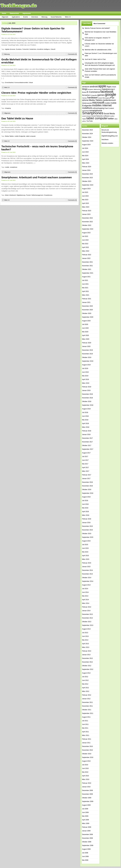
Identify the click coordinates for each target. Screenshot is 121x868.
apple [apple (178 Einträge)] (102, 86)
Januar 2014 (86, 611)
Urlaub (31, 82)
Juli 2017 (85, 457)
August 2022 (86, 233)
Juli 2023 (85, 192)
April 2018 (85, 423)
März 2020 (86, 339)
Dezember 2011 (87, 702)
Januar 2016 (86, 523)
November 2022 (87, 222)
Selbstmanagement (37, 195)
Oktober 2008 (87, 842)
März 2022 (86, 251)
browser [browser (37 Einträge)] (90, 89)
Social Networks (56, 17)
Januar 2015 (86, 567)
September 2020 (88, 317)
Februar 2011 (87, 739)
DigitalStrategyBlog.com (110, 136)
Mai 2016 (85, 508)
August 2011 (86, 717)
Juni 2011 (85, 724)
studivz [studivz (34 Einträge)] (112, 116)
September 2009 (88, 801)
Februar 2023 (87, 211)
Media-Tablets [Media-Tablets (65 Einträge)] (95, 100)
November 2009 (87, 794)
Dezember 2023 (87, 174)
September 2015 (88, 537)
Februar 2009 (87, 827)
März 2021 (86, 295)
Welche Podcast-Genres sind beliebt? (97, 28)
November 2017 (87, 442)
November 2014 (87, 574)
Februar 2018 (87, 431)
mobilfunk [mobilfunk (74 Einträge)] (87, 108)
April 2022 (85, 247)
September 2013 (88, 625)
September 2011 (88, 713)
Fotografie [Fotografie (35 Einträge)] (94, 95)
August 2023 (86, 189)
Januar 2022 (86, 258)
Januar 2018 (86, 435)
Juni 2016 (85, 504)
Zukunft (53, 49)
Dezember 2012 (87, 658)
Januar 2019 (86, 390)
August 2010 (86, 761)
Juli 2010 (85, 765)
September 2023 (88, 185)
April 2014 (85, 600)
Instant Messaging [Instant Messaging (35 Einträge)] (104, 98)
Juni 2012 (85, 680)
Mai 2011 (85, 728)
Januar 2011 (86, 743)
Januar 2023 (86, 214)
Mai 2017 (85, 464)
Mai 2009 (85, 816)
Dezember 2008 (87, 834)
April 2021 (85, 291)
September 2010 (88, 757)
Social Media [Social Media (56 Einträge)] (109, 114)
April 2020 (85, 335)
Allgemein (5, 17)
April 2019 (85, 379)
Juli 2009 (85, 809)
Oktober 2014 (87, 578)
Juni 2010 (85, 768)
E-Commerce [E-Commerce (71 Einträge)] (93, 92)
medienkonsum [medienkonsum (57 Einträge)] (109, 100)
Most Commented (99, 24)
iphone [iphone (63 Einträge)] (85, 100)
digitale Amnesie (10, 49)
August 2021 (86, 277)
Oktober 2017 (87, 446)
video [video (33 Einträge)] (116, 119)
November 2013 (87, 618)
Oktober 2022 (87, 225)
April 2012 (85, 688)
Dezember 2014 (87, 570)
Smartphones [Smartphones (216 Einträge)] (93, 113)
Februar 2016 (87, 519)
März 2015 (86, 559)
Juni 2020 (85, 328)
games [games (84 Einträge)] (101, 95)
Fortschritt (26, 49)
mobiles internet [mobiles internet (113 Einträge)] (102, 105)
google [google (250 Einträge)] (111, 94)
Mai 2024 (85, 156)
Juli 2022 (85, 236)
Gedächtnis (33, 49)
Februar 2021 (87, 299)
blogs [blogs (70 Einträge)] (85, 89)
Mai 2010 (85, 772)
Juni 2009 (85, 812)
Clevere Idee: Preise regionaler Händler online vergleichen (36, 93)
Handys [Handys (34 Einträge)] (85, 98)
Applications (16, 17)
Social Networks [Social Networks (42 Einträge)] (97, 116)
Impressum (27, 13)
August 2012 (86, 673)
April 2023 (85, 203)
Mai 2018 (85, 420)
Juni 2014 (85, 592)
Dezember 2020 (87, 306)
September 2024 (88, 141)
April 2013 (85, 644)
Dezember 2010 (87, 746)
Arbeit (7, 195)
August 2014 (86, 585)
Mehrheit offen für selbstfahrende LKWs (98, 50)
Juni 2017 (85, 460)
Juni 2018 (85, 416)
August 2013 (86, 629)
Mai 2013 (85, 640)
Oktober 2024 (87, 137)
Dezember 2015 (87, 526)
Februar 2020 (87, 343)
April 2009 (85, 820)
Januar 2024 (86, 170)
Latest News (87, 24)
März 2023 (86, 207)
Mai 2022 (85, 244)
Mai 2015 (85, 552)
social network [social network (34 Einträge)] (87, 116)
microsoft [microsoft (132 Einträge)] (98, 103)
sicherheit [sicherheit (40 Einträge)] (86, 111)
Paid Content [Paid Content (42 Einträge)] (109, 108)
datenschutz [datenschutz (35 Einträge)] (97, 89)
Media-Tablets (9, 136)
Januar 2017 (86, 479)
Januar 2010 (86, 787)
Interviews (35, 17)
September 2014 (88, 581)
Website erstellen (107, 143)
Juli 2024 (85, 148)
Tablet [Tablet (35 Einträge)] (84, 119)
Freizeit (28, 195)
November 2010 (87, 750)
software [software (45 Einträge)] (106, 116)
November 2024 (87, 134)
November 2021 (87, 266)
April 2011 (85, 732)
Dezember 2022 (87, 218)
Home (4, 13)
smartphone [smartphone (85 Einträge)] (96, 111)
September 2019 (88, 361)
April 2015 (85, 556)
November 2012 (87, 662)
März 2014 (86, 603)
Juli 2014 (85, 589)
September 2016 (88, 493)
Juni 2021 (85, 284)
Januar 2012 (86, 699)
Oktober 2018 (87, 401)
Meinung (44, 17)
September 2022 (88, 229)
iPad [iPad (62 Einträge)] (112, 98)
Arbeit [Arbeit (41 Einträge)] (114, 87)
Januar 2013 (86, 655)
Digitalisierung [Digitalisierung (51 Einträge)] (108, 89)
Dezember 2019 (87, 350)
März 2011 (86, 735)
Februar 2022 (87, 255)
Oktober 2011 (87, 710)
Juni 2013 (85, 636)
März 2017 (86, 471)
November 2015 (87, 530)
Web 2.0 (68, 17)
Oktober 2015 (87, 534)
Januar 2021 (86, 302)
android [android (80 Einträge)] (94, 86)
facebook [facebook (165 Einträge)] (107, 92)
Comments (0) (72, 54)
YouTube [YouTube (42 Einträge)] (89, 121)
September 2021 (88, 273)
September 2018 (88, 405)
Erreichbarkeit (9, 82)
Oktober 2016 (87, 490)
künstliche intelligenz (44, 49)
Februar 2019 (87, 387)
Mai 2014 (85, 596)
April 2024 (85, 159)
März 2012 (86, 691)
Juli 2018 (85, 412)
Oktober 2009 (87, 798)
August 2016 (86, 497)
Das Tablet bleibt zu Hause (17, 118)
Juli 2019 (85, 368)
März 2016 (86, 515)
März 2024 (86, 163)
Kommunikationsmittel (21, 82)
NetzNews (105, 140)
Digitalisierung (21, 195)
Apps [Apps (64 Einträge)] (109, 87)
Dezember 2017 (87, 438)
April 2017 (85, 468)
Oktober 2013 (87, 622)
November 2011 (87, 706)
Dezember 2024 (87, 130)
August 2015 (86, 541)
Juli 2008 (85, 853)
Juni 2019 (85, 372)
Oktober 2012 (87, 666)
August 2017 (86, 453)
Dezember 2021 (87, 262)
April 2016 (85, 512)
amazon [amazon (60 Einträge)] (86, 87)
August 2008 (86, 849)
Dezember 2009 (87, 790)
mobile (7, 167)
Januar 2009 (86, 831)
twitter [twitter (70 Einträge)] (111, 119)
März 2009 (86, 823)
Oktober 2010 (87, 754)
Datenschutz (14, 13)
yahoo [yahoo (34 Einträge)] (84, 121)
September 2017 (88, 449)
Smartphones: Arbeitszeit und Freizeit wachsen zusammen (37, 177)
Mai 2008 (85, 860)
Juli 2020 (85, 324)
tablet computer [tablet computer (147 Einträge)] (97, 118)
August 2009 (86, 805)
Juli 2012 (85, 677)
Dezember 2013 (87, 614)
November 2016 (87, 486)
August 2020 (86, 321)
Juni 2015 (85, 548)
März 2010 (86, 779)
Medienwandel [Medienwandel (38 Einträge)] (87, 103)
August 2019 (86, 365)
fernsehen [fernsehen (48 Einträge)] (86, 95)
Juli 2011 (85, 721)
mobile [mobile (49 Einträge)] (107, 103)
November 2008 (87, 838)
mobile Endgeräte (20, 136)
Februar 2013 (87, 651)
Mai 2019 (85, 376)
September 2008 (88, 845)
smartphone (14, 167)
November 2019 (87, 354)
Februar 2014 (87, 607)
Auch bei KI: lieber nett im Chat (95, 59)
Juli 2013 (85, 633)
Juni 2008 (85, 856)
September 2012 (88, 669)
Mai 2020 (85, 332)
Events (26, 17)
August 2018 (86, 409)
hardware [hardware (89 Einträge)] (92, 98)
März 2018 (86, 427)
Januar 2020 (86, 346)
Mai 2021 (85, 288)
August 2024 (86, 145)
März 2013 (86, 647)
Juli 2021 (85, 280)
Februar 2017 (87, 475)
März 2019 (86, 383)
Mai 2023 (85, 200)
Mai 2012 (85, 684)
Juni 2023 (85, 196)
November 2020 (87, 310)
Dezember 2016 (87, 482)
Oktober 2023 (87, 181)
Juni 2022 (85, 240)
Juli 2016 (85, 501)
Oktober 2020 (87, 313)
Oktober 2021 (87, 269)
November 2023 (87, 178)
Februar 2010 (87, 783)
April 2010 (85, 776)
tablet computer (31, 136)
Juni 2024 (85, 152)
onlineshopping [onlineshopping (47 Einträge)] (98, 108)
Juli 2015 (85, 545)
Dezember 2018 (87, 394)
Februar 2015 (87, 563)
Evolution (19, 49)
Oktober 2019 (87, 357)
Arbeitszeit (13, 195)
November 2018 (87, 398)
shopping (8, 108)
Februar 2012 (87, 695)
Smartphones (48, 195)
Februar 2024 (87, 167)
